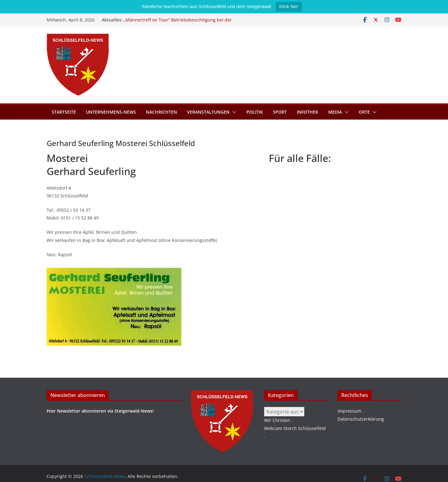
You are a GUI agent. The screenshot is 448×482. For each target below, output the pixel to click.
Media (335, 112)
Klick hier (289, 6)
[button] (233, 112)
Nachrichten (161, 112)
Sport (280, 112)
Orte (364, 112)
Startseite (64, 112)
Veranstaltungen (208, 112)
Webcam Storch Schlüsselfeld (295, 428)
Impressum (349, 411)
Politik (255, 112)
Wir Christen (277, 420)
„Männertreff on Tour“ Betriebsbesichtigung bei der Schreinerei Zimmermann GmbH (178, 23)
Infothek (308, 112)
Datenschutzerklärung (361, 419)
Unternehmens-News (111, 112)
